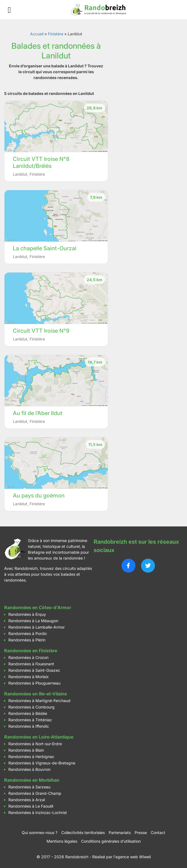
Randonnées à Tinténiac (30, 720)
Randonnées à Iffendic (29, 726)
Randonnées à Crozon (28, 657)
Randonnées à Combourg (31, 707)
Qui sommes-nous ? (40, 833)
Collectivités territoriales (83, 833)
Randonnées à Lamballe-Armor (37, 627)
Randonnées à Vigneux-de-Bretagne (42, 763)
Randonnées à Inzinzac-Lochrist (38, 812)
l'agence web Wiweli (132, 857)
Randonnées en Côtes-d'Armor (38, 607)
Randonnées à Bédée (28, 713)
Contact (158, 833)
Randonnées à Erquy (27, 614)
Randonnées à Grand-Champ (35, 793)
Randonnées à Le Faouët (31, 806)
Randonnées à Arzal (27, 800)
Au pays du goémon (39, 496)
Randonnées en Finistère (31, 651)
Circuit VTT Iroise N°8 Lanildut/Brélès (41, 162)
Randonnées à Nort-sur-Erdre (35, 744)
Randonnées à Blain (26, 750)
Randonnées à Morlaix (29, 677)
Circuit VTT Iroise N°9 (41, 331)
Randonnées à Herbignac (31, 757)
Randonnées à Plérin (27, 640)
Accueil (37, 34)
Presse (141, 833)
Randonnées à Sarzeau (29, 787)
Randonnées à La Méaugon (33, 621)
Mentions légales (62, 841)
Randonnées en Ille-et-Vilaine (36, 694)
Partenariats (120, 833)
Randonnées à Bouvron (29, 769)
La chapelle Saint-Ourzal (45, 248)
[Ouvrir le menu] (9, 10)
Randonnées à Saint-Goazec (34, 670)
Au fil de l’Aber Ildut (38, 413)
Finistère (56, 34)
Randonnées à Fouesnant (31, 664)
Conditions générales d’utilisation (111, 841)
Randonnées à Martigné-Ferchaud (39, 701)
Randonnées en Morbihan (32, 780)
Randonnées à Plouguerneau (34, 683)
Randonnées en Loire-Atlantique (39, 737)
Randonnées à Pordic (28, 633)
